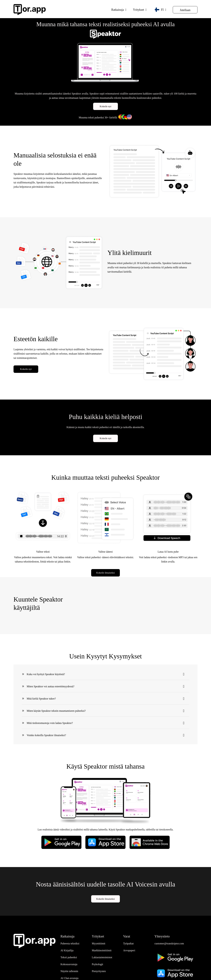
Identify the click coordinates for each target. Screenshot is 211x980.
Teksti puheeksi (69, 957)
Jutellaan (185, 10)
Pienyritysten (99, 971)
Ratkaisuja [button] (118, 10)
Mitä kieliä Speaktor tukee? (41, 698)
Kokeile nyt (105, 106)
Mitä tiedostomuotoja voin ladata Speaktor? (50, 723)
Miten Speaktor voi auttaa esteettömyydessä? (51, 686)
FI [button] (159, 10)
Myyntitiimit (99, 943)
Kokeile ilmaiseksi (105, 573)
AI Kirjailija (67, 950)
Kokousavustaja (69, 964)
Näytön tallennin (69, 971)
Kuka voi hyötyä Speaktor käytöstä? (46, 674)
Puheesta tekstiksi (70, 943)
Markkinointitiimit (102, 950)
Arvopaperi (129, 950)
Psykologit (97, 964)
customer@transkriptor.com (169, 943)
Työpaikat (128, 943)
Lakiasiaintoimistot (102, 957)
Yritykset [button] (139, 10)
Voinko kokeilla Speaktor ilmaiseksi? (46, 735)
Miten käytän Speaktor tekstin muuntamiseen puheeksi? (56, 711)
